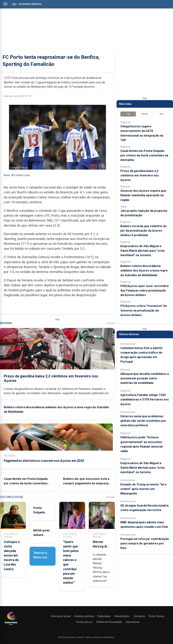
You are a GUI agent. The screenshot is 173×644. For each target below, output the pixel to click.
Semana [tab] (145, 114)
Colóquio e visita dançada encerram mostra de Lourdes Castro (12, 556)
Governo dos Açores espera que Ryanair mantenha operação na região (143, 195)
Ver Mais (111, 323)
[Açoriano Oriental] (11, 625)
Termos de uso (84, 622)
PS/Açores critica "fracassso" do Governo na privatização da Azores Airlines (144, 310)
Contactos (139, 616)
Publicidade (104, 616)
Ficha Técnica (157, 616)
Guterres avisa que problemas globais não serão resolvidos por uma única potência (143, 421)
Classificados (122, 616)
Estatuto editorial (84, 616)
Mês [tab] (162, 114)
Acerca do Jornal (61, 616)
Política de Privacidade (109, 622)
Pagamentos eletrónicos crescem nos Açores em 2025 (44, 461)
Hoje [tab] (128, 114)
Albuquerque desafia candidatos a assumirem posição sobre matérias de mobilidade (145, 378)
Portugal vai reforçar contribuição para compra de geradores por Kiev (145, 543)
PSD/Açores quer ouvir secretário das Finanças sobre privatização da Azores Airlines (145, 290)
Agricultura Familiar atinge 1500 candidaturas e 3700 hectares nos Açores (145, 399)
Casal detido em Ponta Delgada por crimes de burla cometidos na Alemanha (28, 483)
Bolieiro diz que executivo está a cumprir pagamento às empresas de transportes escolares (87, 483)
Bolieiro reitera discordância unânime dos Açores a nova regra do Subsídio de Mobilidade (144, 270)
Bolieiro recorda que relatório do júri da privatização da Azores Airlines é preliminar (144, 231)
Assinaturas (133, 622)
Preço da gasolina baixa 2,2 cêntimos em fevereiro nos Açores (140, 175)
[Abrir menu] (5, 4)
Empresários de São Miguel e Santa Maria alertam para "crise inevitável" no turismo (143, 251)
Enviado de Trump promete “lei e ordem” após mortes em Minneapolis (144, 489)
